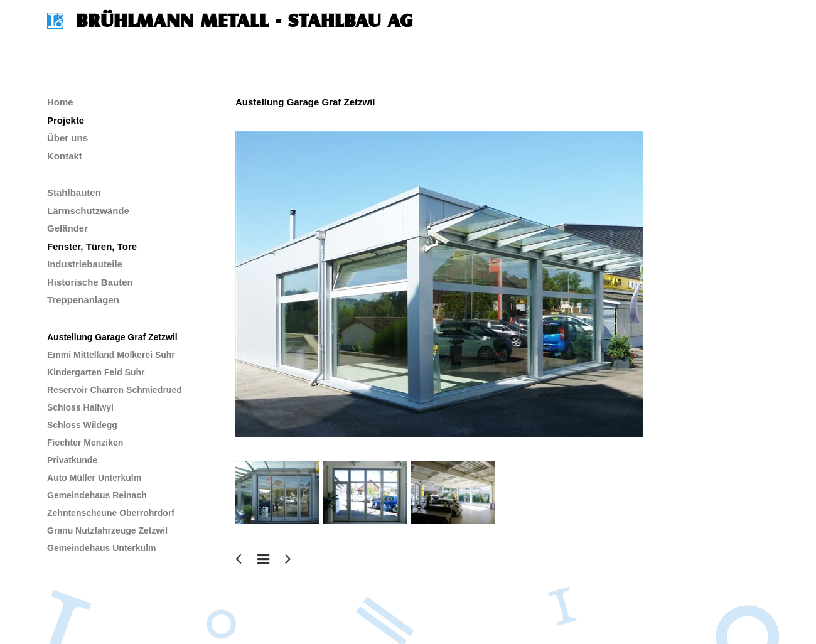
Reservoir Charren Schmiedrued (115, 390)
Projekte (66, 120)
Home (60, 102)
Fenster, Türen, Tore (92, 246)
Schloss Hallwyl (80, 407)
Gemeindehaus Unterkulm (102, 548)
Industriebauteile (85, 264)
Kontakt (65, 156)
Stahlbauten (74, 192)
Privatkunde (72, 460)
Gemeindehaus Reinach (97, 495)
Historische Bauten (90, 282)
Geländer (67, 228)
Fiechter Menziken (85, 443)
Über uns (67, 138)
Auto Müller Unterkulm (94, 478)
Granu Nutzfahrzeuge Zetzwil (107, 530)
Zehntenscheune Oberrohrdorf (111, 513)
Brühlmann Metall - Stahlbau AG (244, 21)
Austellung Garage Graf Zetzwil (112, 337)
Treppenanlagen (83, 300)
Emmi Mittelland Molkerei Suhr (111, 355)
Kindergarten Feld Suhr (96, 372)
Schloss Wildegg (82, 425)
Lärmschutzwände (88, 211)
